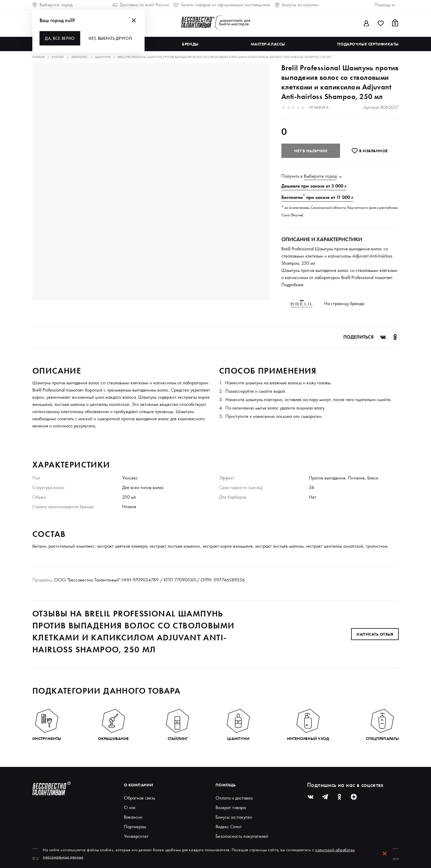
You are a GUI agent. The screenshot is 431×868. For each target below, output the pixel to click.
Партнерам (135, 827)
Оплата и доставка (234, 798)
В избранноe (369, 151)
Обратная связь (139, 798)
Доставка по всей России (141, 5)
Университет (136, 836)
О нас (130, 807)
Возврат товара (231, 807)
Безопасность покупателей (242, 836)
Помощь (226, 785)
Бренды (190, 44)
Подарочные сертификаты (368, 44)
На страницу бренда (344, 303)
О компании (138, 785)
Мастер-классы (268, 44)
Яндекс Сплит (229, 827)
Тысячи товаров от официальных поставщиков (222, 5)
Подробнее (292, 285)
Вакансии (133, 817)
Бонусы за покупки (297, 5)
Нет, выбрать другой (110, 38)
